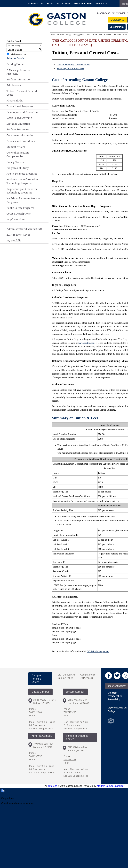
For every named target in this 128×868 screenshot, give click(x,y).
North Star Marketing (111, 721)
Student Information (19, 80)
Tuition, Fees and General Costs (22, 93)
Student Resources (18, 129)
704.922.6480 (87, 678)
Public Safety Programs (20, 208)
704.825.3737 (35, 756)
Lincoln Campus (63, 4)
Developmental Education (22, 112)
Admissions (14, 85)
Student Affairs (16, 147)
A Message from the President (18, 72)
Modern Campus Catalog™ (111, 786)
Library (49, 4)
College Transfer (16, 162)
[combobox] (24, 45)
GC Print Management (98, 651)
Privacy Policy (115, 696)
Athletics (36, 8)
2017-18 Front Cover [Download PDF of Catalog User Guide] (18, 235)
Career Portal (117, 27)
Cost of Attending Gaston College (73, 65)
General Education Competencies (18, 154)
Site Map (112, 693)
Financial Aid (15, 101)
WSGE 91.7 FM (101, 4)
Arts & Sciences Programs (22, 174)
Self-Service (119, 13)
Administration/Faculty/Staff (24, 229)
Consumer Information (20, 135)
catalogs (52, 786)
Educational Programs (20, 106)
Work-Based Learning (19, 118)
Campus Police (65, 678)
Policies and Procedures (21, 141)
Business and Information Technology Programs (22, 181)
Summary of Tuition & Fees (71, 69)
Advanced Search (15, 58)
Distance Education (18, 124)
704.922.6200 (35, 712)
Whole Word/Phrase (18, 54)
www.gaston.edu (86, 343)
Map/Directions (16, 219)
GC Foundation (36, 4)
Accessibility (114, 699)
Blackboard (104, 13)
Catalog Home (15, 64)
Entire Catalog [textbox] (14, 45)
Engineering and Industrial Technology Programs (23, 191)
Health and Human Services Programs (23, 200)
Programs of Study (18, 168)
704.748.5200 (70, 712)
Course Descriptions (19, 214)
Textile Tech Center (83, 4)
